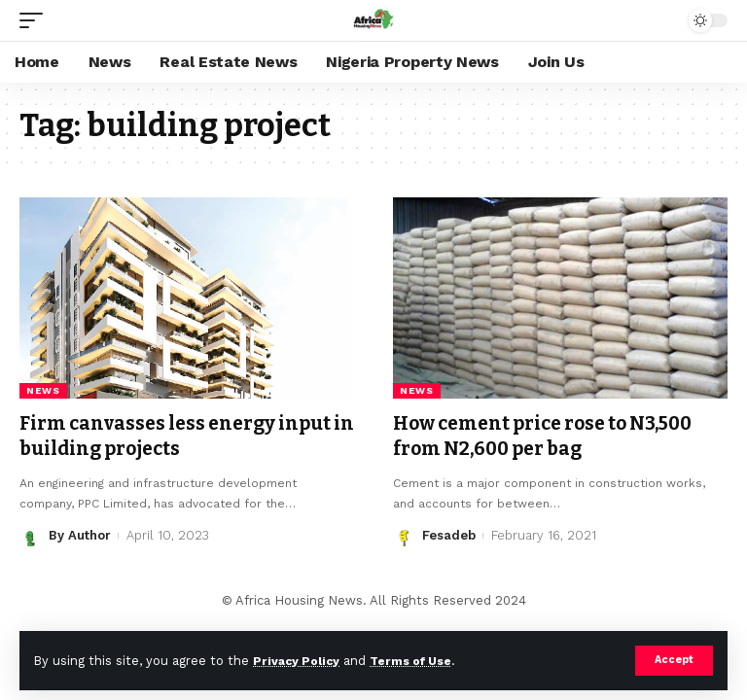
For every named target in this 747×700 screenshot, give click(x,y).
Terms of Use (419, 661)
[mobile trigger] (36, 20)
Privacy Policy (299, 661)
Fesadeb (449, 534)
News (43, 390)
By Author (80, 534)
